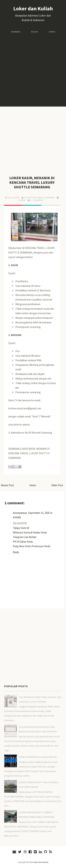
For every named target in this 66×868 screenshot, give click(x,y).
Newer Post (7, 485)
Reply (16, 552)
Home (33, 485)
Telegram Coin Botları (25, 537)
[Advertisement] (33, 70)
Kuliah (34, 32)
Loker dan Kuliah (33, 8)
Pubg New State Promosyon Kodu (32, 546)
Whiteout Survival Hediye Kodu (30, 532)
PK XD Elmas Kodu (23, 542)
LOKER (22, 200)
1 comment (37, 200)
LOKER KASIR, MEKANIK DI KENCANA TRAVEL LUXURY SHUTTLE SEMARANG (32, 182)
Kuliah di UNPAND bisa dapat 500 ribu (38, 757)
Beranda (16, 32)
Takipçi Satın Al (21, 528)
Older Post (57, 485)
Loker (52, 32)
